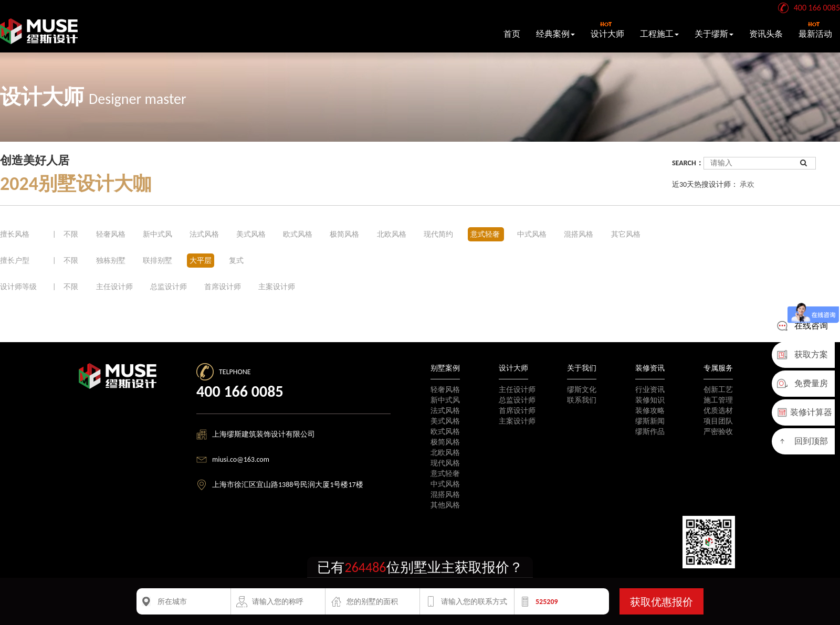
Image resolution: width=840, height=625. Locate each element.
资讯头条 (766, 34)
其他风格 (445, 505)
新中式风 (158, 234)
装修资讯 (650, 368)
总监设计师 (169, 287)
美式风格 (252, 234)
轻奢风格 (112, 234)
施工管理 (718, 400)
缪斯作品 (650, 432)
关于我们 (582, 368)
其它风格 (626, 234)
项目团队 (718, 421)
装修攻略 (650, 411)
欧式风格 (298, 234)
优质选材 (718, 411)
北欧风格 (392, 234)
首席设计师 (223, 287)
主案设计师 (277, 287)
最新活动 (815, 30)
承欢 (747, 184)
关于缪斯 (714, 34)
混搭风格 (579, 234)
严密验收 (718, 432)
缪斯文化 (582, 390)
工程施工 (659, 34)
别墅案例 (445, 368)
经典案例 (555, 34)
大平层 (201, 261)
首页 (512, 34)
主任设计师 (114, 287)
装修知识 (650, 400)
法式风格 (205, 234)
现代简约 (439, 234)
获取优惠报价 (661, 602)
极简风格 (345, 234)
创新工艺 (718, 390)
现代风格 (445, 463)
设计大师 (607, 30)
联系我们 (582, 400)
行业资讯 (650, 390)
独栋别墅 (111, 261)
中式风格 (533, 234)
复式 (236, 261)
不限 (71, 234)
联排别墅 (157, 261)
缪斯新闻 (650, 421)
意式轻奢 (486, 234)
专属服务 (718, 368)
